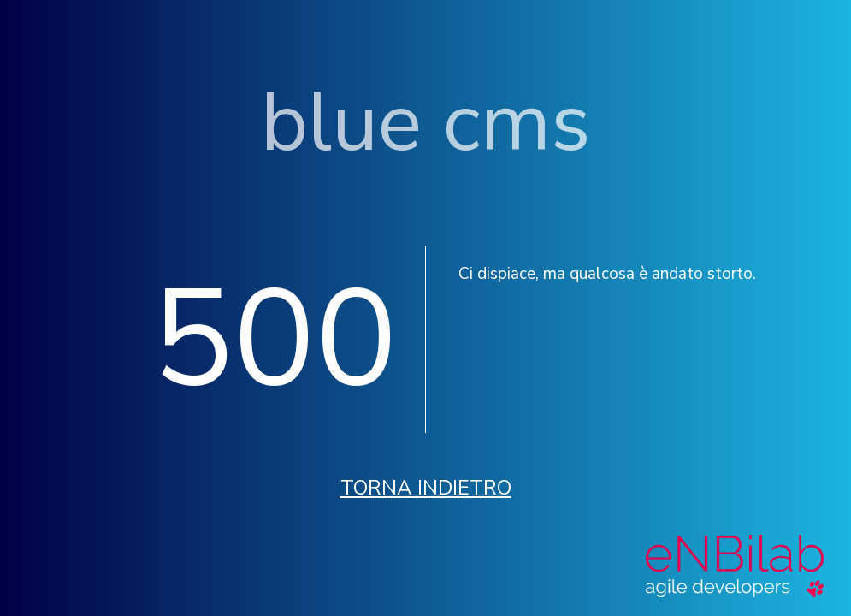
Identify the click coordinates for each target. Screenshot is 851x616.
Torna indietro (426, 488)
